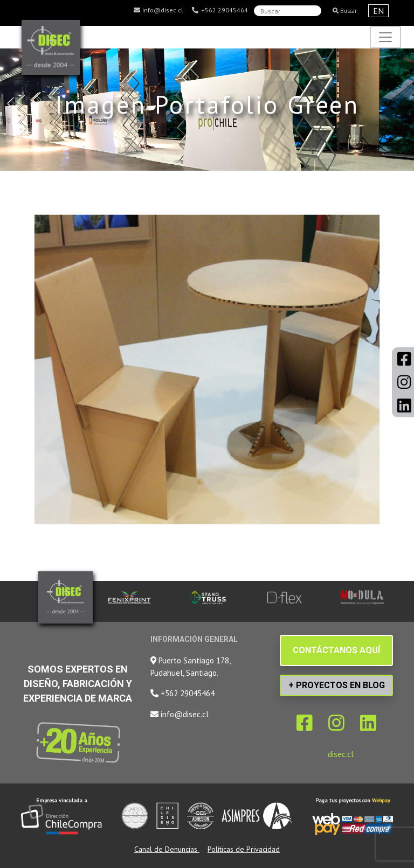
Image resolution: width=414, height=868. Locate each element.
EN (378, 11)
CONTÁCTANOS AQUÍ (336, 650)
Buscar (345, 11)
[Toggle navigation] (385, 37)
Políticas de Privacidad (244, 849)
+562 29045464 (220, 10)
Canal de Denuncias (167, 849)
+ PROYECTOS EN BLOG (337, 685)
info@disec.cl (158, 10)
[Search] (288, 11)
